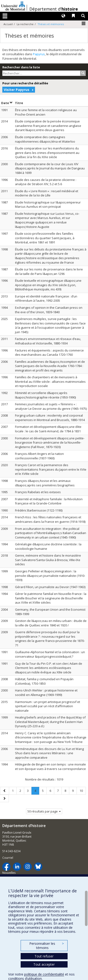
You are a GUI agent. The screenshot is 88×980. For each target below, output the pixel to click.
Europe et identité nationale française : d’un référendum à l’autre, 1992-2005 (46, 299)
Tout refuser (44, 956)
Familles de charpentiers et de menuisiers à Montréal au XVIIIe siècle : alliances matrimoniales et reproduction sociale (50, 381)
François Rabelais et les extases (38, 492)
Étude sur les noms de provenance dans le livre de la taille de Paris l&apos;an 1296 (49, 271)
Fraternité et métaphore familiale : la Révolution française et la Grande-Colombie (49, 501)
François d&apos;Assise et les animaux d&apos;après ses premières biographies (45, 483)
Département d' (54, 9)
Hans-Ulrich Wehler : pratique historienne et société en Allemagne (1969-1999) (46, 693)
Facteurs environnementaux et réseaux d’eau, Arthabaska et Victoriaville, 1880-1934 (48, 341)
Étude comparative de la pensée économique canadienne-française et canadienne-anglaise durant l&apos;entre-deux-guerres (48, 126)
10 (83, 791)
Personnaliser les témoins (46, 946)
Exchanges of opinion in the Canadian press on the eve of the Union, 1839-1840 (49, 310)
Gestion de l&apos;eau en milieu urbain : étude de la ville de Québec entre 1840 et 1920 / (51, 623)
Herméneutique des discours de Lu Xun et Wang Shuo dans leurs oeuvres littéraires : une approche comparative (49, 753)
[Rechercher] (83, 73)
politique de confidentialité (44, 974)
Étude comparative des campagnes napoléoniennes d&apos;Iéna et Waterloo (45, 139)
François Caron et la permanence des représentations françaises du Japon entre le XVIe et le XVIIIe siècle (51, 469)
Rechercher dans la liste (21, 67)
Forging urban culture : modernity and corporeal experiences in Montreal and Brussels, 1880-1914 (50, 418)
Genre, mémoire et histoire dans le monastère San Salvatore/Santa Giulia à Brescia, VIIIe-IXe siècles (48, 560)
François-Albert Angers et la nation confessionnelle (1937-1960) (39, 456)
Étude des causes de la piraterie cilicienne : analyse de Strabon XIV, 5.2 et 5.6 (46, 182)
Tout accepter (44, 964)
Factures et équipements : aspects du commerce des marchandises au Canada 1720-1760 (49, 353)
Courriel (8, 858)
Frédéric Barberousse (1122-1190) (39, 510)
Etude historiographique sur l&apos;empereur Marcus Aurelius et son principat (48, 205)
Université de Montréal (13, 6)
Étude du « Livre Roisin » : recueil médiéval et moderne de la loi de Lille (47, 193)
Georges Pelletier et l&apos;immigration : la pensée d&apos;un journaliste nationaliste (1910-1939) (50, 576)
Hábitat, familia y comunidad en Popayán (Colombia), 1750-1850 (44, 681)
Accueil (8, 24)
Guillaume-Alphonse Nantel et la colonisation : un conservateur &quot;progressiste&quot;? (50, 654)
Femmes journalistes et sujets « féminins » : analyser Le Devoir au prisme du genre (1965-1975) (51, 406)
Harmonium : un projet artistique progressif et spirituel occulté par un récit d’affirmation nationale (48, 706)
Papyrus (39, 54)
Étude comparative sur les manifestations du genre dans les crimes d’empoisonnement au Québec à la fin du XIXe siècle (47, 153)
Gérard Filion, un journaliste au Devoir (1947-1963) (50, 587)
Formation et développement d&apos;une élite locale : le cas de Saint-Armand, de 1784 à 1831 (48, 429)
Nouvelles (9, 873)
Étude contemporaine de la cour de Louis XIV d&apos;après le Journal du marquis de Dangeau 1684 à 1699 (50, 168)
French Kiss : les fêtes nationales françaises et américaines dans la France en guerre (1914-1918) (50, 519)
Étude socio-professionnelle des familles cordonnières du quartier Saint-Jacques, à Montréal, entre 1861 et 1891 (45, 238)
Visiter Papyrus (17, 90)
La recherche (25, 24)
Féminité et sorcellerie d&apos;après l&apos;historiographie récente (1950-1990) (45, 395)
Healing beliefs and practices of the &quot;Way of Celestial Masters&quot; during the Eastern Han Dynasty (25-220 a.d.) (50, 722)
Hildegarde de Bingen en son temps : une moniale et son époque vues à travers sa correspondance (50, 767)
